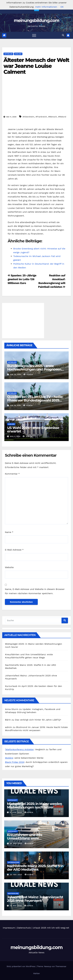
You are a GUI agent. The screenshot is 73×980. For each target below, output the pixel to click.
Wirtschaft (12, 800)
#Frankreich (41, 117)
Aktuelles (8, 54)
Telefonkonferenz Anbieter (19, 749)
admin (28, 374)
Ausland (18, 54)
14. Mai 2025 (16, 906)
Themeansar (61, 966)
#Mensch (53, 117)
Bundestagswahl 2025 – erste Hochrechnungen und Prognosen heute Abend (34, 369)
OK (62, 7)
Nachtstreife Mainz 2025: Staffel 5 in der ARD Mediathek (35, 868)
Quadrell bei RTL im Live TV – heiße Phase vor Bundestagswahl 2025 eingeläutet (35, 400)
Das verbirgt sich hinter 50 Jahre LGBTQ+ (38, 720)
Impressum (9, 928)
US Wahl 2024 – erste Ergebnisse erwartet (33, 429)
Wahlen (37, 973)
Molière (9, 758)
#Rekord (62, 117)
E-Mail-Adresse (14, 550)
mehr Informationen (46, 7)
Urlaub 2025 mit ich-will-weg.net (51, 928)
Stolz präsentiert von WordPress (21, 966)
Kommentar (12, 474)
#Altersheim (28, 117)
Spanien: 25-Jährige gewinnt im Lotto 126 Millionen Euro (22, 279)
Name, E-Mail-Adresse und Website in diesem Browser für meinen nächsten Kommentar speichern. (35, 591)
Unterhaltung (13, 862)
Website (9, 567)
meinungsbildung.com (37, 20)
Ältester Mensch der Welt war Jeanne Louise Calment (36, 66)
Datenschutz (24, 928)
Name (9, 532)
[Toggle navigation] (34, 35)
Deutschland (13, 893)
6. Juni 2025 (16, 812)
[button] (63, 35)
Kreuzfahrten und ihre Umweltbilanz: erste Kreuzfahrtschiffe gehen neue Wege (36, 838)
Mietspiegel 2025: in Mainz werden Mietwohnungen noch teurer (34, 806)
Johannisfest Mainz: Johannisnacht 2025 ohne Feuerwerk (35, 899)
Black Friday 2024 (15, 762)
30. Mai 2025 (16, 843)
